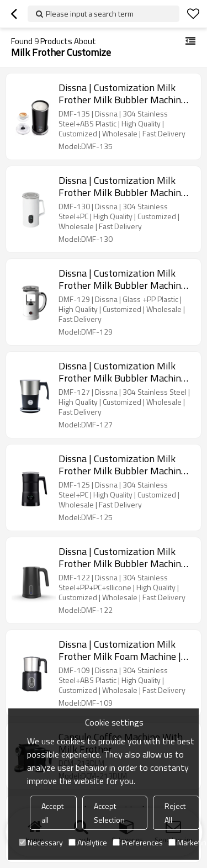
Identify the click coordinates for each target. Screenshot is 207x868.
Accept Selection (109, 813)
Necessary (41, 842)
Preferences (138, 842)
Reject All (175, 813)
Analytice (88, 842)
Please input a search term (90, 14)
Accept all (52, 813)
